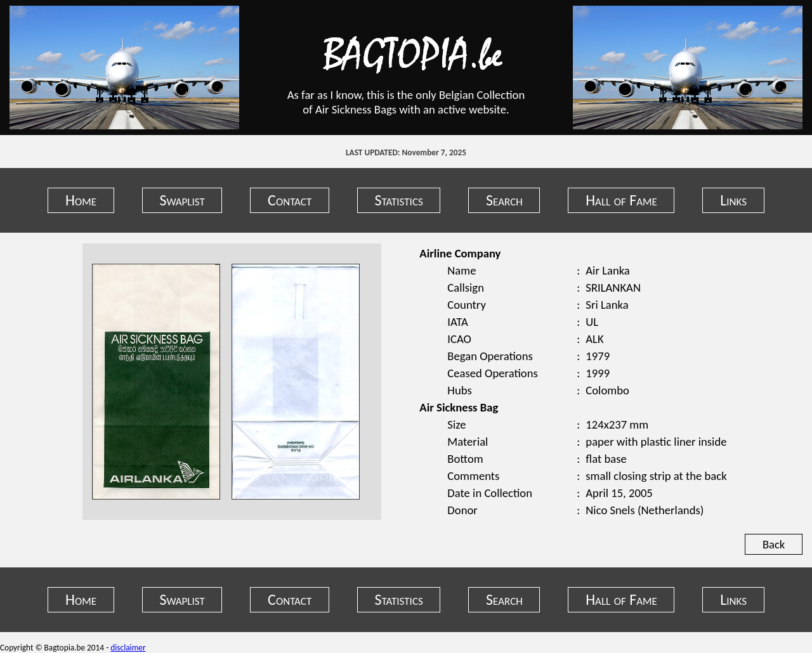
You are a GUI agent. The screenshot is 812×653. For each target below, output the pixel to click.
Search (504, 200)
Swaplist (182, 200)
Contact (290, 200)
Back (774, 544)
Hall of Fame (621, 200)
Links (733, 200)
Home (81, 200)
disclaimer (128, 648)
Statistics (399, 200)
